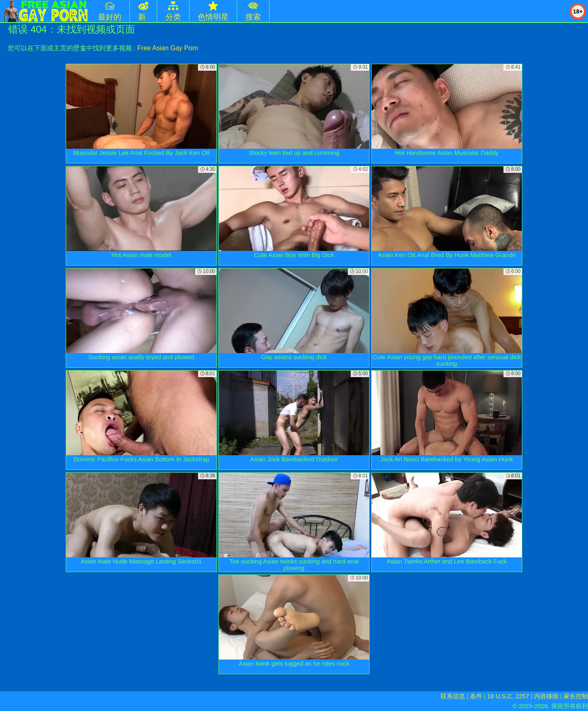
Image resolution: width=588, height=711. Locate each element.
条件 (476, 696)
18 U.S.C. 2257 (508, 696)
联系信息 (453, 696)
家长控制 (576, 696)
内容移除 (546, 696)
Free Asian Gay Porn (168, 48)
